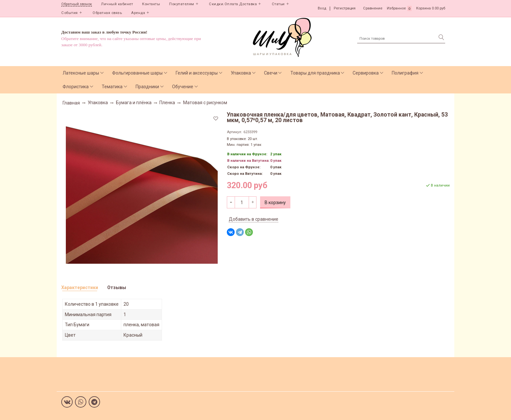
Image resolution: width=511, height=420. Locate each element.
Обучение (183, 87)
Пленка (167, 103)
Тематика (112, 87)
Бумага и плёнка (134, 103)
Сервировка (366, 73)
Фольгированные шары (137, 73)
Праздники (147, 87)
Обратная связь (107, 13)
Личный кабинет (117, 4)
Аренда (138, 13)
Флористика (76, 87)
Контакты (151, 4)
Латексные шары (81, 73)
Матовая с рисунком (205, 103)
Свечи (271, 73)
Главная (71, 103)
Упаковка (241, 73)
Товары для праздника (315, 73)
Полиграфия (405, 73)
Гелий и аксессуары (197, 73)
